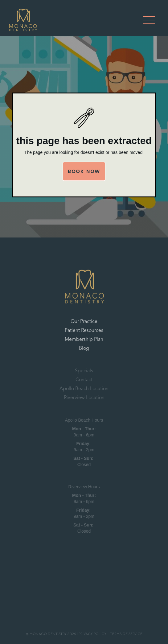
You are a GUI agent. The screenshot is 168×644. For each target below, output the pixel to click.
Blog (84, 349)
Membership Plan (84, 340)
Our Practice (84, 322)
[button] (149, 20)
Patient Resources (84, 331)
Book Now (84, 171)
